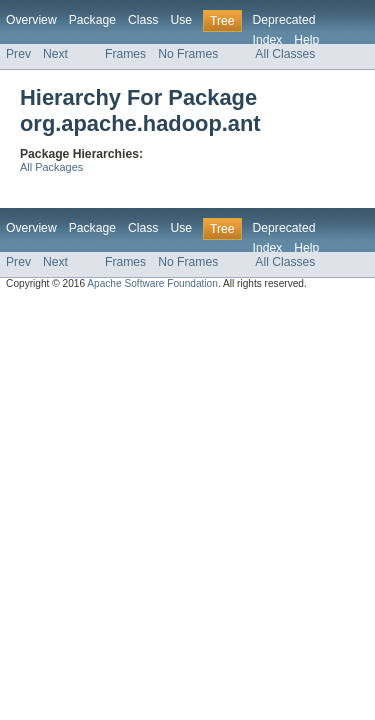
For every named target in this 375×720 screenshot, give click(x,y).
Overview (31, 20)
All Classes (285, 54)
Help (306, 40)
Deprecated (284, 20)
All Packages (51, 167)
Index (268, 40)
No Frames (188, 54)
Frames (125, 54)
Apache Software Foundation (152, 283)
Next (55, 54)
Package (92, 20)
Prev (18, 54)
